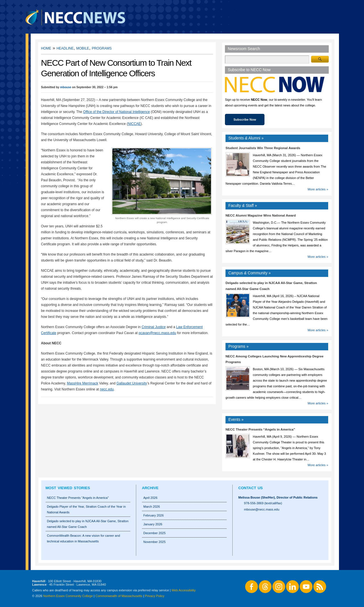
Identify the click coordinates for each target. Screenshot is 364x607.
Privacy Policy (155, 596)
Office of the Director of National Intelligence (116, 112)
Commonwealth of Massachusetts (119, 596)
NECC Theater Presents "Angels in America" (78, 498)
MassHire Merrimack (82, 383)
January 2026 (153, 524)
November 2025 (154, 542)
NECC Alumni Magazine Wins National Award (261, 215)
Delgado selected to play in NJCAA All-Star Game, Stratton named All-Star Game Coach (88, 524)
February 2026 (154, 515)
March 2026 (152, 507)
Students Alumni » (246, 138)
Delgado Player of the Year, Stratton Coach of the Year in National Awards (86, 509)
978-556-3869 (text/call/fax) (263, 503)
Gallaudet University (132, 383)
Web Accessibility (184, 590)
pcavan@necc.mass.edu (158, 333)
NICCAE (134, 124)
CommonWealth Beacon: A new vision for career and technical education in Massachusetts (83, 538)
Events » (236, 420)
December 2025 (154, 533)
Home (46, 48)
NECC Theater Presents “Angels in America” (260, 429)
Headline (65, 48)
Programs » (238, 346)
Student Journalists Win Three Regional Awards (263, 148)
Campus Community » (250, 273)
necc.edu (107, 389)
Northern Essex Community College (68, 596)
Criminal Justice (154, 327)
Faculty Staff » (243, 206)
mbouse (66, 87)
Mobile (83, 48)
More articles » (318, 189)
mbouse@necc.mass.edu (262, 509)
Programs (102, 48)
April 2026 (150, 498)
